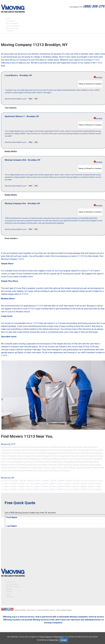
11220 (50, 484)
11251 (66, 489)
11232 (35, 487)
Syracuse (75, 468)
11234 (50, 487)
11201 (5, 481)
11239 (89, 487)
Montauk (57, 459)
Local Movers (11, 21)
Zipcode (9, 589)
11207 (52, 481)
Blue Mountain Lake (62, 447)
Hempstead (64, 453)
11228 (4, 487)
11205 (36, 481)
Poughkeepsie (72, 462)
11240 (97, 487)
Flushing (5, 453)
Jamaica (38, 456)
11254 (81, 489)
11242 (12, 489)
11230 (20, 487)
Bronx (75, 447)
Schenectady (87, 465)
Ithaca (12, 456)
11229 (12, 487)
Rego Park (93, 462)
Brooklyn (84, 447)
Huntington (86, 453)
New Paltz (82, 459)
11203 (21, 481)
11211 (82, 481)
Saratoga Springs (72, 465)
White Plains (19, 471)
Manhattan (17, 459)
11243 (20, 489)
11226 (97, 484)
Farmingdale (96, 450)
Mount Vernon (70, 459)
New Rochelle (95, 459)
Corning (30, 450)
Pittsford (42, 462)
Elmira (62, 450)
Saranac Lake (56, 465)
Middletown (38, 459)
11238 (81, 487)
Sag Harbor (43, 465)
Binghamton (46, 447)
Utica (9, 471)
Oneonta (33, 462)
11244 (27, 489)
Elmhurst (54, 450)
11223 (74, 484)
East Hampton (42, 450)
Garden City (28, 453)
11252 (74, 489)
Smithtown (24, 468)
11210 (75, 481)
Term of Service (46, 637)
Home (8, 18)
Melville (27, 459)
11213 (98, 481)
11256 (97, 489)
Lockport (92, 456)
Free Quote (10, 31)
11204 (28, 481)
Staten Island (50, 468)
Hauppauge (52, 453)
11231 (27, 487)
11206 (44, 481)
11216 (20, 484)
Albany (5, 447)
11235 (58, 487)
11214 (4, 484)
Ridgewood (6, 465)
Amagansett (16, 447)
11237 (74, 487)
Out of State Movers (13, 26)
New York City (7, 462)
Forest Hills (16, 453)
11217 (27, 484)
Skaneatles (12, 468)
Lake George (59, 456)
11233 (43, 487)
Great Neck (40, 453)
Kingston (47, 456)
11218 (35, 484)
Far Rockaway (82, 450)
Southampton (36, 468)
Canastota (6, 450)
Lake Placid (71, 456)
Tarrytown (85, 468)
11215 (12, 484)
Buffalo (93, 447)
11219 (43, 484)
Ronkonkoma (30, 465)
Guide (8, 594)
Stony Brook (64, 468)
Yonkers (66, 471)
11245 (35, 489)
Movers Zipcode (12, 28)
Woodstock (55, 471)
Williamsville (32, 471)
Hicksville (75, 453)
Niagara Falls (21, 462)
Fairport (70, 450)
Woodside (44, 471)
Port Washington (56, 462)
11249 (58, 489)
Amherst (27, 447)
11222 (66, 484)
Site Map (9, 591)
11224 (81, 484)
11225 (89, 484)
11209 (67, 481)
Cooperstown (18, 450)
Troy (3, 471)
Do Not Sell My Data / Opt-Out (46, 610)
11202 (13, 481)
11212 (90, 481)
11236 (66, 487)
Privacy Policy (31, 610)
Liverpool (82, 456)
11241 (4, 489)
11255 (89, 489)
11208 (59, 481)
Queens (83, 462)
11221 (58, 484)
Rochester (18, 465)
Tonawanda (97, 468)
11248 (50, 489)
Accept (64, 640)
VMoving (17, 610)
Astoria (36, 447)
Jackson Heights (24, 456)
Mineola (48, 459)
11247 (43, 489)
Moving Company (12, 23)
